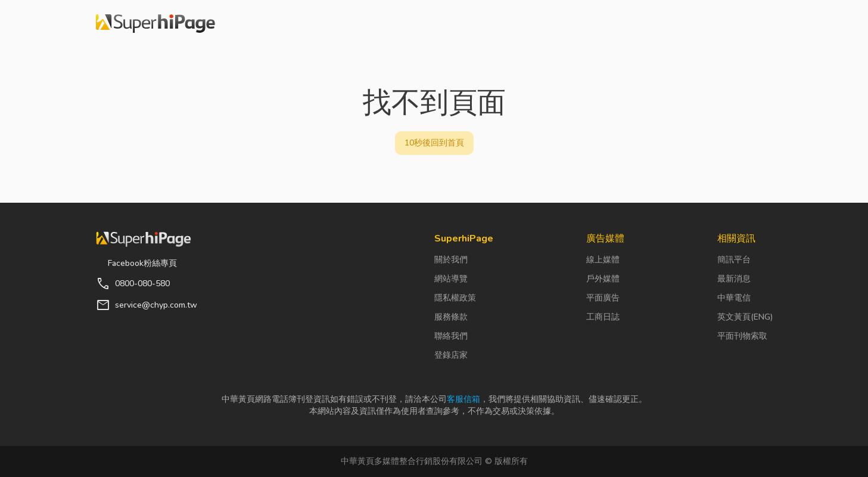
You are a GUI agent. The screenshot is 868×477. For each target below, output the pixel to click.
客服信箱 (463, 399)
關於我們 (451, 260)
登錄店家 (451, 355)
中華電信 (734, 298)
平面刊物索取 (742, 336)
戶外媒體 (603, 279)
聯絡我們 (451, 336)
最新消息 (734, 279)
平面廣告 (603, 298)
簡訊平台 (734, 260)
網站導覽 (451, 279)
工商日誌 (603, 317)
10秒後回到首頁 (434, 143)
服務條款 (451, 317)
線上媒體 (603, 260)
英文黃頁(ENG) (745, 317)
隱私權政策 (455, 298)
